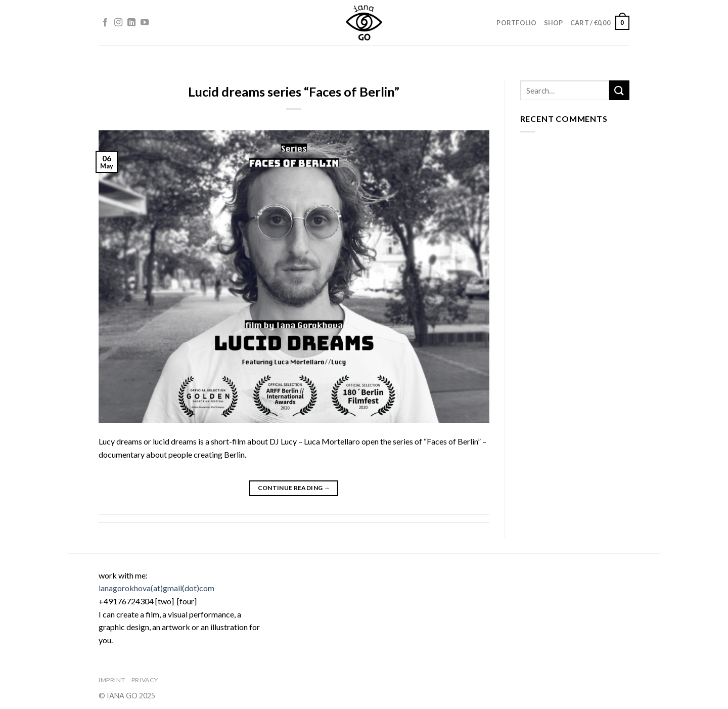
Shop (554, 23)
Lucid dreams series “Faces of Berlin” (294, 92)
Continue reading (294, 488)
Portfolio (516, 23)
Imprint (112, 680)
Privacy (145, 680)
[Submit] (619, 90)
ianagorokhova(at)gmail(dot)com (156, 588)
